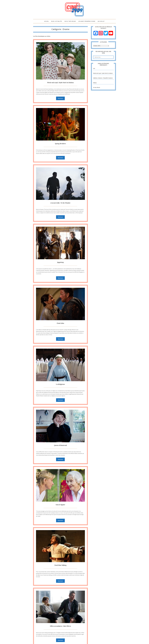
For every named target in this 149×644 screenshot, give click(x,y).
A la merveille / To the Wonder (60, 203)
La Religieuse (60, 385)
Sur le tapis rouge (70, 21)
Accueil (47, 21)
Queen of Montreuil (60, 446)
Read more (60, 98)
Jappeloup (60, 263)
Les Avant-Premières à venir (87, 21)
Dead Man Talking (60, 567)
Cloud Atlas (60, 324)
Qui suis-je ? (101, 21)
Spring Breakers (60, 143)
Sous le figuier (60, 506)
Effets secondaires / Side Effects (60, 628)
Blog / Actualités (57, 21)
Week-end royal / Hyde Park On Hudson (60, 82)
